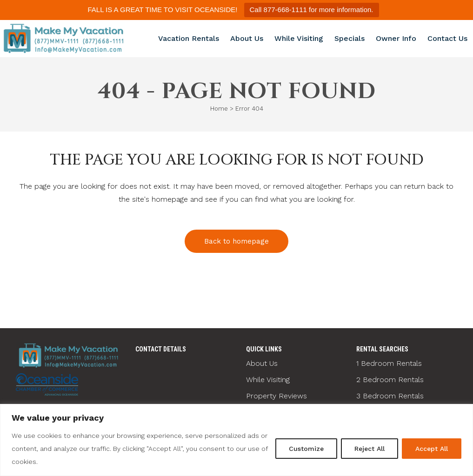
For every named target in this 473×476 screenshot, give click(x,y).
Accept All (432, 449)
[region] (236, 440)
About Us (262, 364)
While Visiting (268, 380)
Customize (306, 449)
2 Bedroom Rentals (390, 380)
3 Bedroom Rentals (390, 396)
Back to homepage (236, 241)
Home (219, 109)
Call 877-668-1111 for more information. (312, 10)
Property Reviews (276, 396)
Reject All (370, 449)
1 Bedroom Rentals (389, 364)
